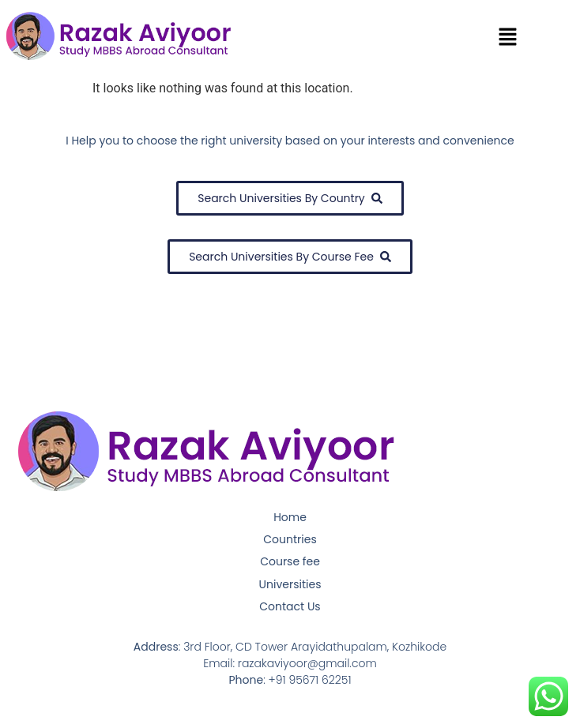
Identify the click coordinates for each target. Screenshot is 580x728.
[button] (508, 38)
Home (290, 517)
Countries (290, 539)
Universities (290, 584)
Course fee (290, 561)
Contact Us (290, 606)
